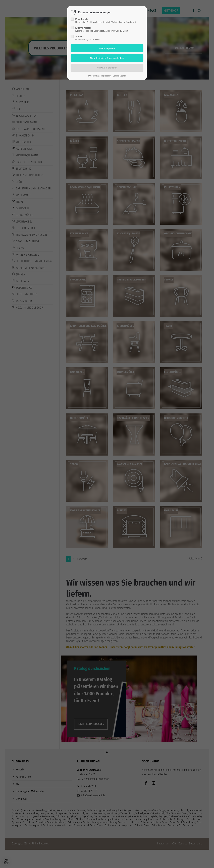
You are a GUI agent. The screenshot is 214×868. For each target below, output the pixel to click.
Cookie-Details (119, 76)
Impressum (106, 76)
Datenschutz (94, 76)
